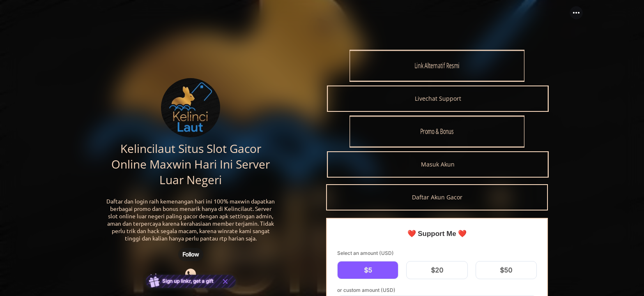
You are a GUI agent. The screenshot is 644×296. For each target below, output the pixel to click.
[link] (437, 66)
